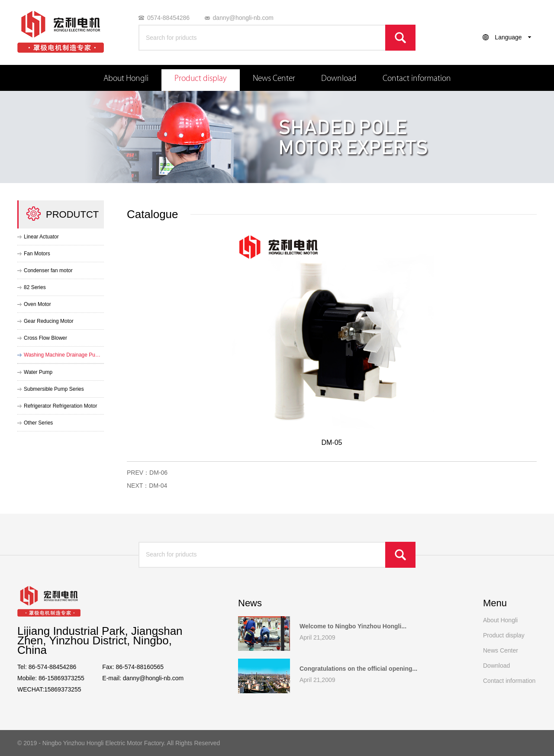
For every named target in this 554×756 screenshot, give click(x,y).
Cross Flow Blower (45, 338)
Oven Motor (37, 304)
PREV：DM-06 (147, 473)
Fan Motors (37, 254)
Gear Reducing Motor (49, 321)
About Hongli (126, 78)
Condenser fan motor (48, 270)
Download (339, 78)
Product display (201, 78)
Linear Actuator (41, 237)
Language (508, 37)
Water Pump (38, 372)
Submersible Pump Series (54, 389)
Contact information (417, 78)
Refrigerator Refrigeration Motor (60, 406)
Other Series (38, 423)
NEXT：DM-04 (147, 486)
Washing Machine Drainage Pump (63, 355)
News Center (274, 78)
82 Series (35, 287)
